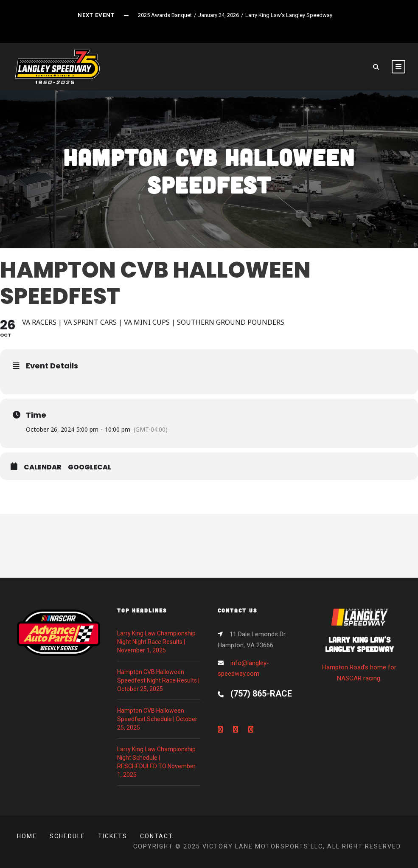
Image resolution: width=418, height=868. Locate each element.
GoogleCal (90, 467)
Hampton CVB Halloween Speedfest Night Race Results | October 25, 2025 (158, 680)
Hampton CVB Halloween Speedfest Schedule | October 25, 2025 (157, 719)
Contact (157, 836)
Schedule (67, 836)
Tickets (113, 836)
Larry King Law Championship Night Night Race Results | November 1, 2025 (156, 642)
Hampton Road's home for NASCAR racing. (359, 647)
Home (27, 836)
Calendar (43, 467)
